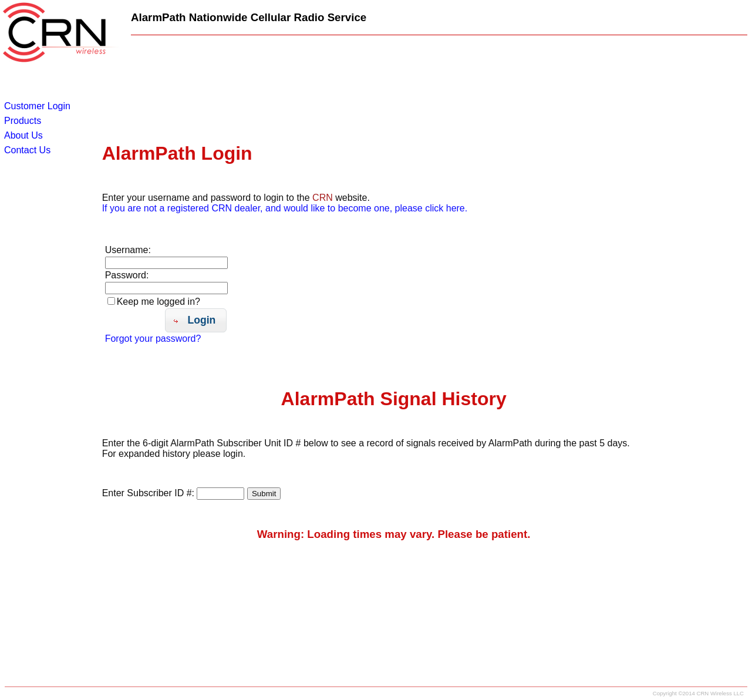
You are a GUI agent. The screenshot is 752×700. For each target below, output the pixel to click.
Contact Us (27, 150)
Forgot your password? (153, 339)
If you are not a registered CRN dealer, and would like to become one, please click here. (285, 208)
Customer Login (37, 106)
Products (23, 121)
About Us (23, 135)
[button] (195, 320)
